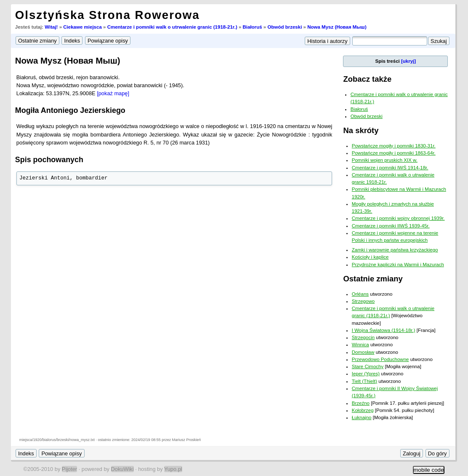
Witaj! (51, 27)
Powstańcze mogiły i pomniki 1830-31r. (394, 146)
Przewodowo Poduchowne (380, 359)
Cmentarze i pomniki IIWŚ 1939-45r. (391, 226)
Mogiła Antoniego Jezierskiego (70, 110)
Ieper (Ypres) (366, 374)
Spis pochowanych (49, 160)
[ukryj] (408, 61)
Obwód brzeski (285, 27)
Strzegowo (363, 301)
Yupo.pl (173, 469)
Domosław (363, 352)
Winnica (360, 345)
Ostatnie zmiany (373, 279)
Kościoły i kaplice (370, 257)
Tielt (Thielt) (364, 381)
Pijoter (69, 469)
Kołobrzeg (363, 410)
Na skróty (361, 130)
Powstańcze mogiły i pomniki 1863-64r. (394, 153)
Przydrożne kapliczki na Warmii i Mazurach (398, 265)
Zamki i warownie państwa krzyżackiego (395, 250)
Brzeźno (361, 403)
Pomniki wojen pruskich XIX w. (385, 160)
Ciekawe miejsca (82, 27)
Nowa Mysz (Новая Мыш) (337, 27)
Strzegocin (363, 337)
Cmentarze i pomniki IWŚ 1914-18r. (390, 168)
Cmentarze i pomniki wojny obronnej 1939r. (398, 218)
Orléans (360, 294)
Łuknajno (362, 417)
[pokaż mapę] (113, 93)
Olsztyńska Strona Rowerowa (108, 15)
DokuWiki (122, 469)
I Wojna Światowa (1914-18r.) (384, 330)
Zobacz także (367, 79)
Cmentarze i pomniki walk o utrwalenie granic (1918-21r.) (172, 27)
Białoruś (253, 27)
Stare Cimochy (368, 366)
